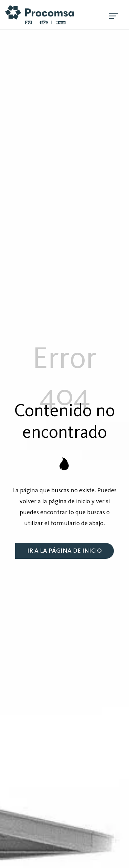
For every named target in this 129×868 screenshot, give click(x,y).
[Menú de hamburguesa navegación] (114, 15)
